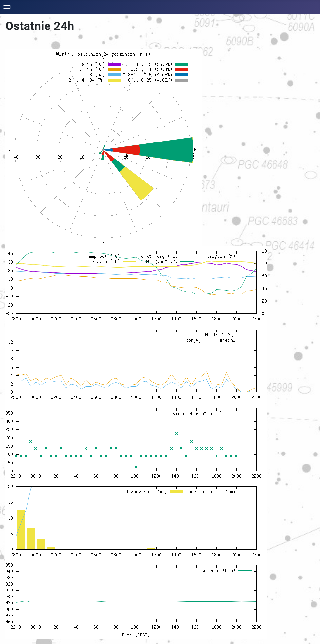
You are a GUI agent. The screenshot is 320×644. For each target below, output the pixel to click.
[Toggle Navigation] (7, 7)
